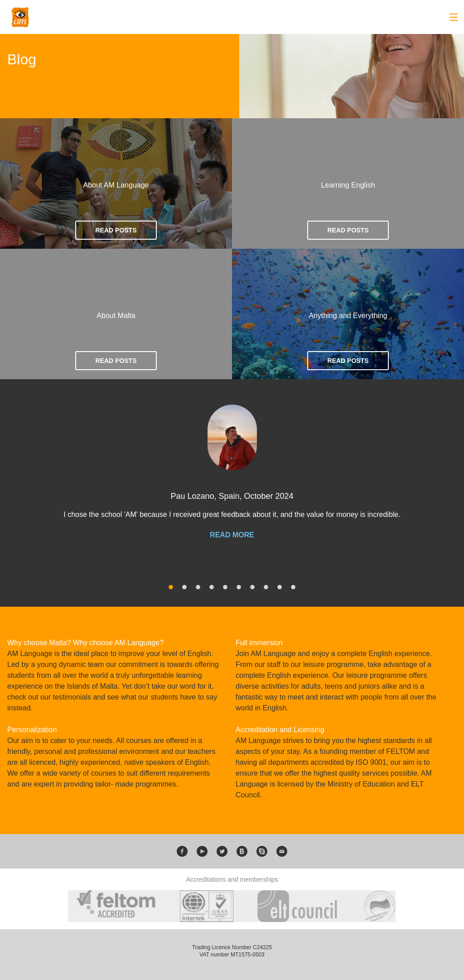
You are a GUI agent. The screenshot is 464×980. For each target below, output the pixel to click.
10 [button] (293, 588)
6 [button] (239, 588)
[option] (232, 481)
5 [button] (225, 588)
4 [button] (212, 588)
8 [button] (266, 588)
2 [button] (184, 588)
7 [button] (252, 588)
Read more (232, 535)
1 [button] (171, 588)
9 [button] (280, 588)
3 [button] (198, 588)
